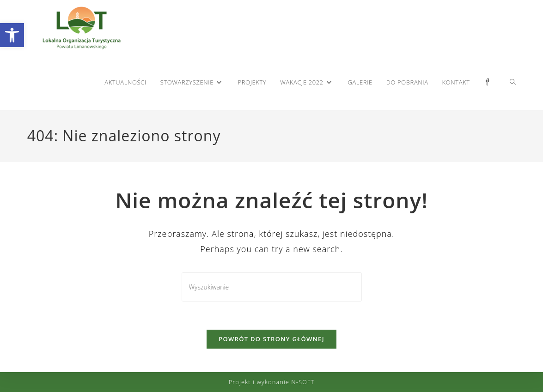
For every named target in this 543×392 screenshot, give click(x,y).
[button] (12, 35)
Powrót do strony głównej (271, 339)
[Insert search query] (272, 287)
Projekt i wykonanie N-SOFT (272, 382)
